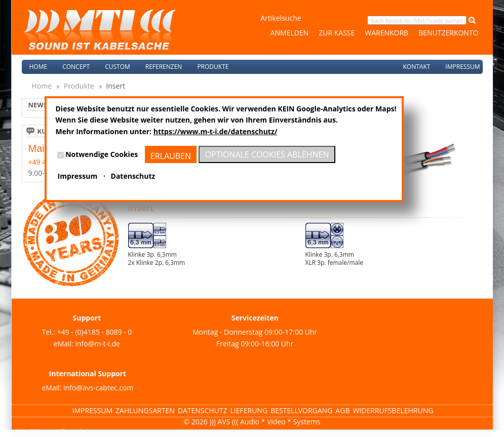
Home (38, 67)
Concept (76, 67)
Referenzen (164, 67)
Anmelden (290, 33)
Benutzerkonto (448, 33)
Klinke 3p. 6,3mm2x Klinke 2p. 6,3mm (157, 259)
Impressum (462, 67)
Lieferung (249, 410)
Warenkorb (386, 33)
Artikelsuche (281, 18)
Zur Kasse (337, 33)
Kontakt (416, 67)
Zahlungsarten (145, 410)
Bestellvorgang (301, 410)
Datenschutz (203, 410)
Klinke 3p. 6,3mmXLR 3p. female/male (334, 259)
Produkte (79, 86)
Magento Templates (63, 431)
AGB (342, 410)
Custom (118, 67)
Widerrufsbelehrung (393, 410)
